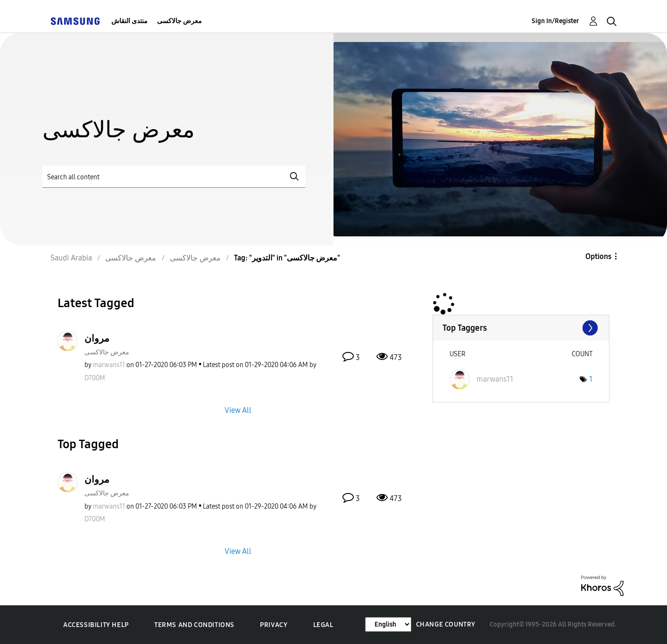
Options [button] (598, 256)
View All (238, 410)
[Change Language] (388, 624)
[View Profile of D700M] (95, 378)
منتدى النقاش (129, 21)
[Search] (174, 177)
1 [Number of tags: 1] (591, 379)
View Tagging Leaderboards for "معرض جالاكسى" (521, 328)
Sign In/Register (555, 21)
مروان (97, 338)
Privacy (274, 625)
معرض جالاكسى (179, 21)
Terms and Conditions (194, 625)
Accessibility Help (96, 625)
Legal (323, 625)
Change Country (446, 624)
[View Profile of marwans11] (109, 365)
